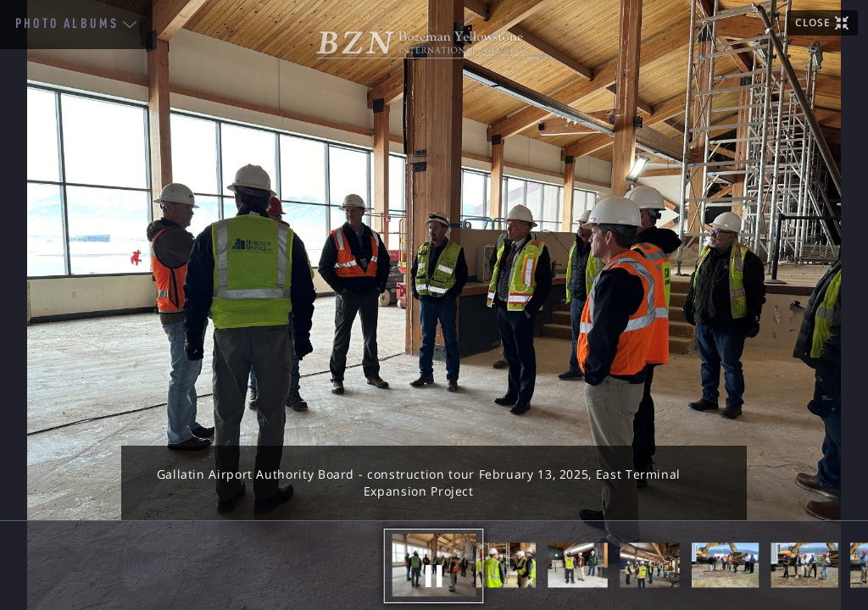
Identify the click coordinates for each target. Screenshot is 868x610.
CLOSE (812, 22)
